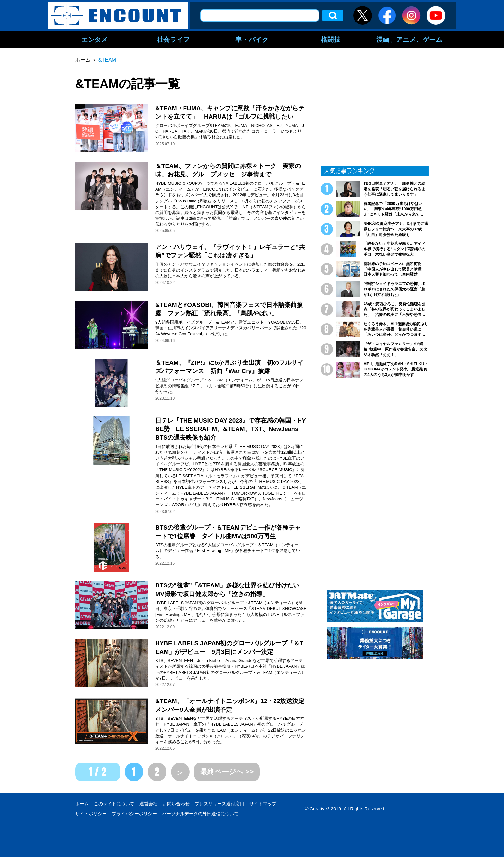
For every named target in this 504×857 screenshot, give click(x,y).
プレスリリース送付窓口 (220, 804)
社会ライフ (173, 39)
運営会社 (148, 804)
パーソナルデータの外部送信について (200, 814)
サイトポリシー (91, 814)
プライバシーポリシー (134, 814)
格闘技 (331, 39)
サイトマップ (263, 804)
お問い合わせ (176, 804)
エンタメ (94, 39)
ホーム (82, 804)
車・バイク (252, 39)
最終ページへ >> (227, 772)
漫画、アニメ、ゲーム (410, 39)
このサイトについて (114, 804)
